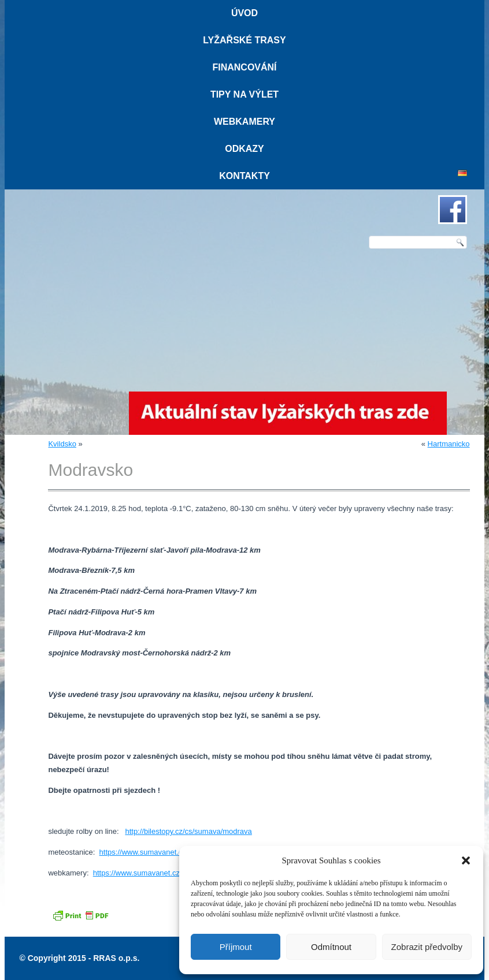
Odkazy (244, 149)
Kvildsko (62, 444)
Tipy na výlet (244, 94)
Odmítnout (331, 947)
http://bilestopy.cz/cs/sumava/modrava (188, 831)
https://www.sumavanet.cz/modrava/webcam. (168, 873)
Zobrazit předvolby (427, 947)
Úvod (244, 13)
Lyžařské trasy (244, 40)
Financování (244, 67)
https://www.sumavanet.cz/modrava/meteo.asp (177, 852)
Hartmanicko (449, 444)
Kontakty (244, 176)
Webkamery (244, 122)
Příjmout (236, 947)
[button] (466, 860)
